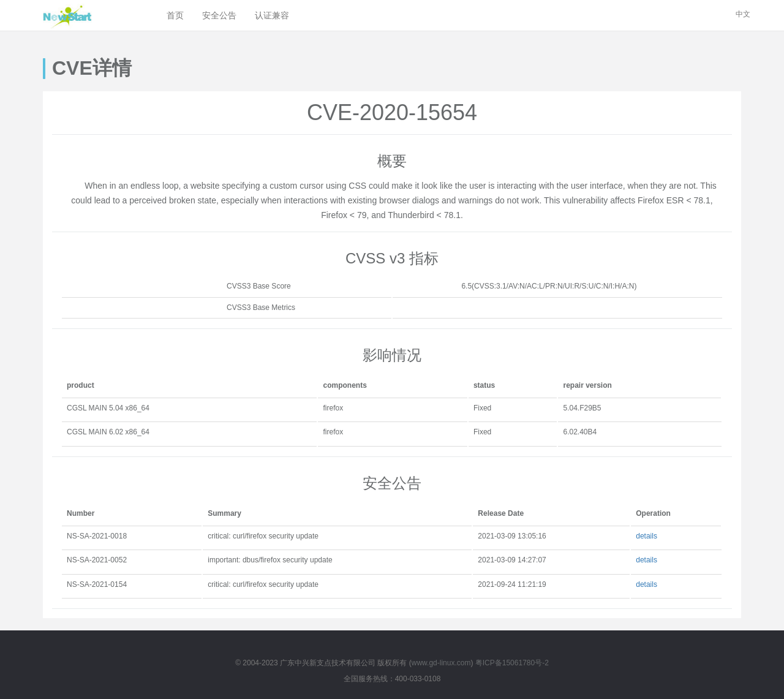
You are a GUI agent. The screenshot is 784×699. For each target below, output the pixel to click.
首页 (175, 15)
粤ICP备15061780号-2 (512, 663)
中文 (743, 14)
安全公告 (219, 15)
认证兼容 (272, 15)
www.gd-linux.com (441, 663)
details (646, 536)
